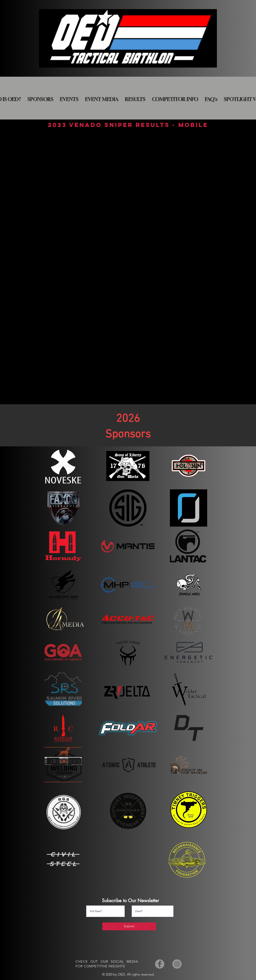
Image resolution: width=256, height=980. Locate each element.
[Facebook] (160, 964)
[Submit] (129, 926)
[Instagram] (177, 964)
